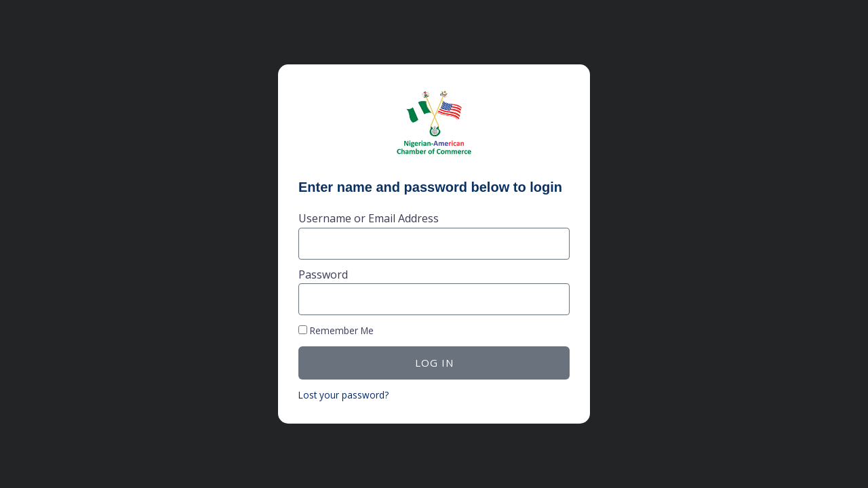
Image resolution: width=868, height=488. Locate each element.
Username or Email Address (369, 218)
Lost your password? (343, 395)
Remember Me (336, 330)
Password (323, 274)
